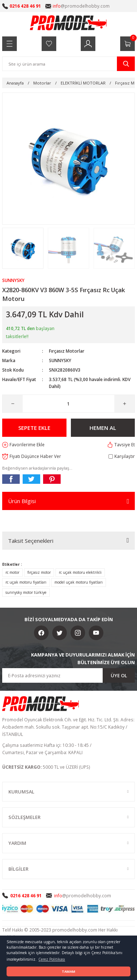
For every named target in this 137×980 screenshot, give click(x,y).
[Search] (68, 64)
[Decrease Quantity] (13, 404)
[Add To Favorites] (23, 445)
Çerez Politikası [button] (52, 959)
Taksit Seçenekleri (31, 541)
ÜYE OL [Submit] (119, 675)
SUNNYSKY (60, 360)
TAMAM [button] (68, 971)
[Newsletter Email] (68, 675)
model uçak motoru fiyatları (79, 582)
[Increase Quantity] (124, 404)
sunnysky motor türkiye (26, 592)
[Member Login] (88, 44)
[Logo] (69, 23)
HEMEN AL (103, 428)
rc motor (12, 572)
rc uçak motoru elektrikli (80, 572)
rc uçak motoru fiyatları (26, 582)
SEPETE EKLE (34, 428)
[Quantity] (68, 404)
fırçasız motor (39, 572)
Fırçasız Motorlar (67, 351)
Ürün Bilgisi (22, 501)
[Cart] (128, 44)
